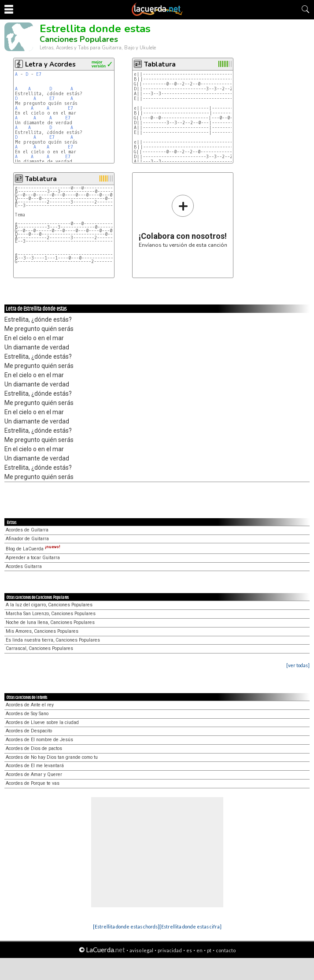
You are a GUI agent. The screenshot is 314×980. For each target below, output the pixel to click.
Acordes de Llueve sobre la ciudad (42, 722)
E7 (39, 74)
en (199, 950)
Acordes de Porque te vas (33, 783)
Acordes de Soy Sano (27, 714)
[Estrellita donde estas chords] (126, 926)
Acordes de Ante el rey (30, 705)
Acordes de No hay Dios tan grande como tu (52, 757)
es (189, 950)
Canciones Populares (79, 39)
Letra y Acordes (50, 64)
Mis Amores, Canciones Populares (42, 631)
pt (209, 950)
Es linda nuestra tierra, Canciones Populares (53, 640)
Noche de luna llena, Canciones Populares (50, 622)
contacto (226, 950)
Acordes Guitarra (24, 566)
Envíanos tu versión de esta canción (183, 221)
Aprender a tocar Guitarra (33, 558)
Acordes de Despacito (29, 731)
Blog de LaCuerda (33, 549)
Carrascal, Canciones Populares (39, 648)
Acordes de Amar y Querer (34, 774)
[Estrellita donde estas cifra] (190, 926)
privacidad (170, 950)
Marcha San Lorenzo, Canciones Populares (51, 614)
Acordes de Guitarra (27, 530)
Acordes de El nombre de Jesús (39, 740)
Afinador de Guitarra (27, 539)
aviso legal (141, 950)
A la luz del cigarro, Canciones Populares (49, 605)
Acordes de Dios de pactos (34, 748)
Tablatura (160, 64)
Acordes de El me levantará (35, 766)
